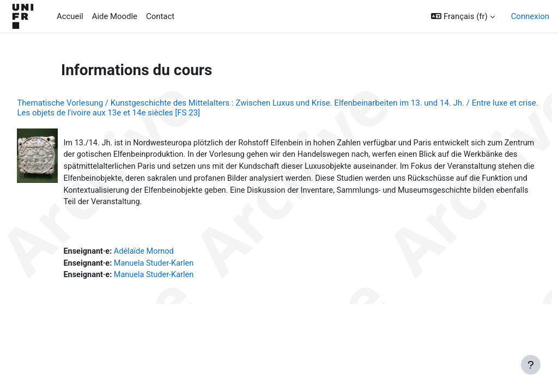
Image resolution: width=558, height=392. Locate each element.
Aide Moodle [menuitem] (115, 16)
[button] (463, 16)
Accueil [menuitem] (70, 16)
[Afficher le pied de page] (531, 365)
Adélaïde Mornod (170, 254)
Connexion (530, 16)
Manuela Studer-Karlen (181, 266)
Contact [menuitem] (160, 16)
